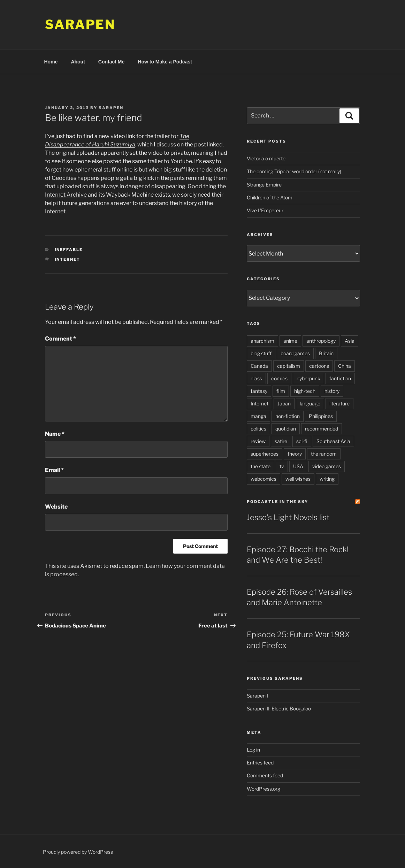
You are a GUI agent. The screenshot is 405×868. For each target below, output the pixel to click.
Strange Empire (264, 185)
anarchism (262, 341)
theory (295, 454)
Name (55, 434)
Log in (253, 750)
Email (54, 470)
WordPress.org (263, 789)
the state (261, 466)
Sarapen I (257, 696)
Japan (284, 403)
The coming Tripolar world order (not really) (294, 171)
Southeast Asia (333, 441)
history (332, 391)
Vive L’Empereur (265, 210)
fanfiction (340, 378)
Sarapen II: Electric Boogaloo (279, 709)
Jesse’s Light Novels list (288, 517)
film (281, 391)
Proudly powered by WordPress (78, 852)
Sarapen (80, 24)
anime (290, 341)
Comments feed (265, 775)
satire (281, 441)
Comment (60, 339)
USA (298, 466)
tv (282, 466)
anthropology (321, 341)
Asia (350, 341)
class (256, 378)
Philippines (321, 416)
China (345, 366)
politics (258, 429)
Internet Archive (66, 195)
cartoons (319, 366)
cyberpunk (308, 378)
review (258, 441)
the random (324, 454)
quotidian (286, 429)
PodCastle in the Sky (277, 502)
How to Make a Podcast (165, 62)
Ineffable (69, 250)
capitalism (289, 366)
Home (51, 62)
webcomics (263, 479)
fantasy (259, 391)
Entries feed (260, 763)
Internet (68, 259)
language (310, 403)
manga (258, 416)
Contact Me (111, 62)
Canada (259, 366)
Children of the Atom (270, 197)
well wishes (298, 479)
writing (327, 479)
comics (279, 378)
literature (339, 403)
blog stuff (261, 353)
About (78, 62)
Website (56, 507)
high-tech (305, 391)
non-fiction (288, 416)
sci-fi (302, 441)
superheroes (265, 454)
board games (295, 353)
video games (327, 466)
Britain (326, 353)
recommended (322, 429)
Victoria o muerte (266, 158)
